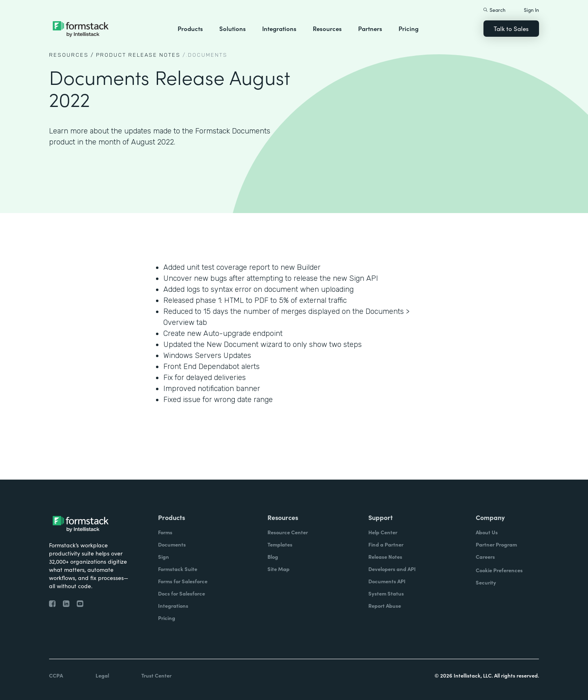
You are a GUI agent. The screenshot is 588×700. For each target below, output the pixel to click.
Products (190, 28)
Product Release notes (138, 55)
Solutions (233, 28)
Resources (327, 28)
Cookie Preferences (499, 570)
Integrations (279, 28)
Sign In (531, 10)
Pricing (409, 28)
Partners (370, 28)
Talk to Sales (511, 28)
